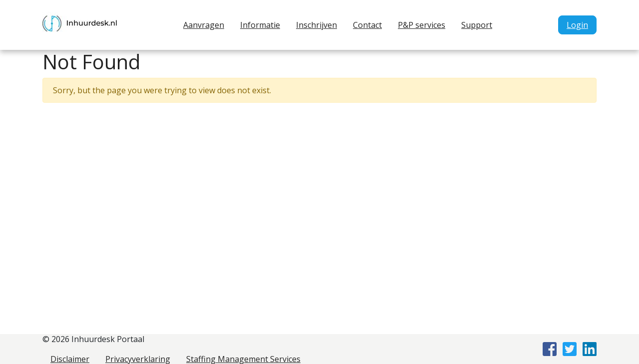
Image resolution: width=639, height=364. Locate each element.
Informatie (260, 25)
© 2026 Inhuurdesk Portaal (93, 339)
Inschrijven (317, 25)
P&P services (422, 25)
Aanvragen (204, 25)
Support (477, 25)
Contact (367, 25)
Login (577, 25)
